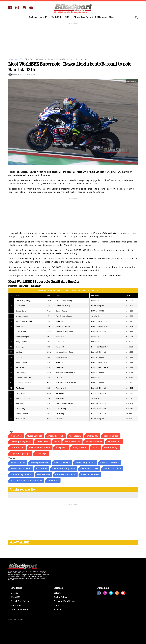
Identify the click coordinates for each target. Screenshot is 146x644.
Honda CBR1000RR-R (21, 468)
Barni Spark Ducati (40, 462)
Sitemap (58, 609)
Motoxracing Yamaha (21, 474)
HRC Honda (41, 468)
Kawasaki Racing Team (64, 468)
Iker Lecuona (42, 441)
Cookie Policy (60, 597)
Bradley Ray (92, 435)
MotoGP (44, 17)
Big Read (33, 17)
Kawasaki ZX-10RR (89, 468)
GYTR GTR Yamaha (109, 462)
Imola (57, 441)
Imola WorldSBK (72, 441)
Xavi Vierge (41, 453)
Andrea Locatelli (55, 435)
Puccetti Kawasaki (90, 474)
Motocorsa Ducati (112, 468)
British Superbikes (20, 601)
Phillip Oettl (61, 447)
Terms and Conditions (64, 601)
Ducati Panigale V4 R (85, 462)
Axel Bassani (75, 435)
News (112, 17)
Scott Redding (111, 447)
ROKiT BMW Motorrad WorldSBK (26, 480)
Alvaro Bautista (35, 435)
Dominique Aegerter (21, 441)
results (95, 447)
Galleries (58, 593)
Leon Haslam (17, 447)
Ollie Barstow (18, 74)
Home (11, 59)
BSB (68, 17)
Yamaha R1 (53, 480)
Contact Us (59, 605)
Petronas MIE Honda (65, 474)
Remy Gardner (80, 447)
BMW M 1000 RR (62, 462)
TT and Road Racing (83, 17)
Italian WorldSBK (94, 441)
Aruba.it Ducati (18, 462)
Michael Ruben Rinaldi (40, 447)
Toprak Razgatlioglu (20, 453)
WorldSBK (57, 17)
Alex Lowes (16, 435)
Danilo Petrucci (111, 435)
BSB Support (101, 17)
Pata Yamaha (43, 474)
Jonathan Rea (114, 441)
